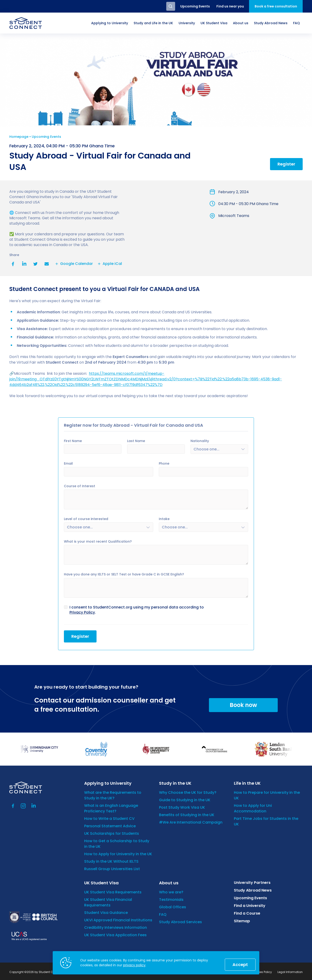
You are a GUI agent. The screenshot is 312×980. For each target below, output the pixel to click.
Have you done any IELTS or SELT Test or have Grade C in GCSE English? (124, 573)
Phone (164, 463)
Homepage (19, 137)
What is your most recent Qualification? (98, 540)
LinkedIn (24, 264)
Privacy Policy (82, 611)
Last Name (136, 441)
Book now (243, 703)
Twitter (35, 264)
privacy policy (134, 965)
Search (171, 6)
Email (47, 264)
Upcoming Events (46, 137)
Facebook (13, 264)
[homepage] (26, 23)
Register (286, 164)
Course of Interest (80, 486)
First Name (73, 441)
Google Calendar (73, 264)
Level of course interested (86, 519)
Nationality (200, 441)
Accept (240, 965)
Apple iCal (109, 264)
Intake (164, 519)
